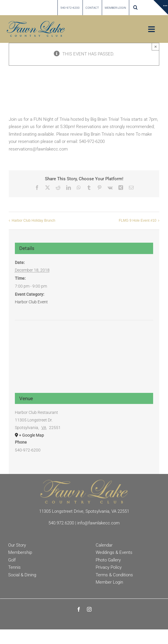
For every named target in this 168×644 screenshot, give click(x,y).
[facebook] (79, 609)
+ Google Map (32, 435)
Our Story (17, 545)
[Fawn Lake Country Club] (84, 482)
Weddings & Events (114, 552)
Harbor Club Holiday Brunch (33, 220)
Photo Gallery (108, 560)
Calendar (104, 545)
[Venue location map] (84, 342)
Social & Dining (22, 575)
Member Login (109, 582)
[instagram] (89, 609)
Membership (20, 552)
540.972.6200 (61, 523)
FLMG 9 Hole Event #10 (138, 220)
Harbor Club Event (31, 302)
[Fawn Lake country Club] (36, 23)
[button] (135, 8)
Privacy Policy (109, 567)
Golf (12, 560)
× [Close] (156, 47)
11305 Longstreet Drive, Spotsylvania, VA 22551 (84, 511)
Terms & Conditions (114, 575)
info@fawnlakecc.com (98, 523)
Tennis (14, 567)
